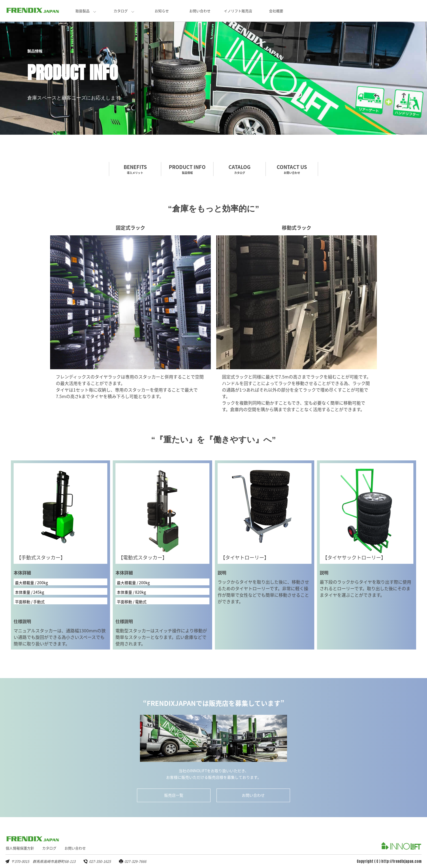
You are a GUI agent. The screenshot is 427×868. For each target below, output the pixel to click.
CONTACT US (292, 169)
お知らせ (162, 11)
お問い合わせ (200, 11)
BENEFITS (135, 169)
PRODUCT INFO (187, 169)
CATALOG (240, 169)
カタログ (121, 11)
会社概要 (276, 11)
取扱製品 (83, 11)
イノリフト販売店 (238, 11)
